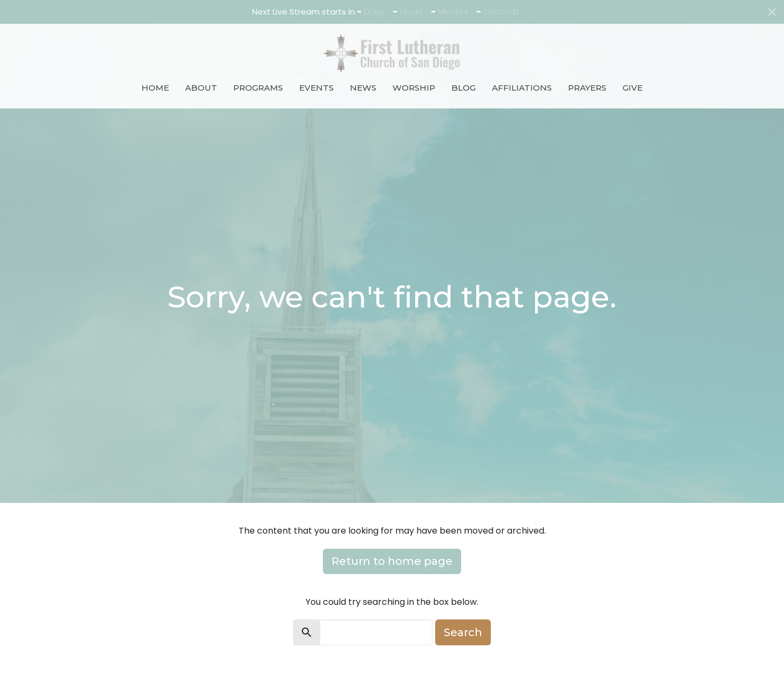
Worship (414, 88)
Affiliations (522, 88)
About (201, 88)
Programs (258, 88)
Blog (464, 88)
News (363, 88)
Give (633, 88)
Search (463, 632)
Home (155, 88)
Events (316, 88)
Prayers (587, 88)
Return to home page (392, 561)
